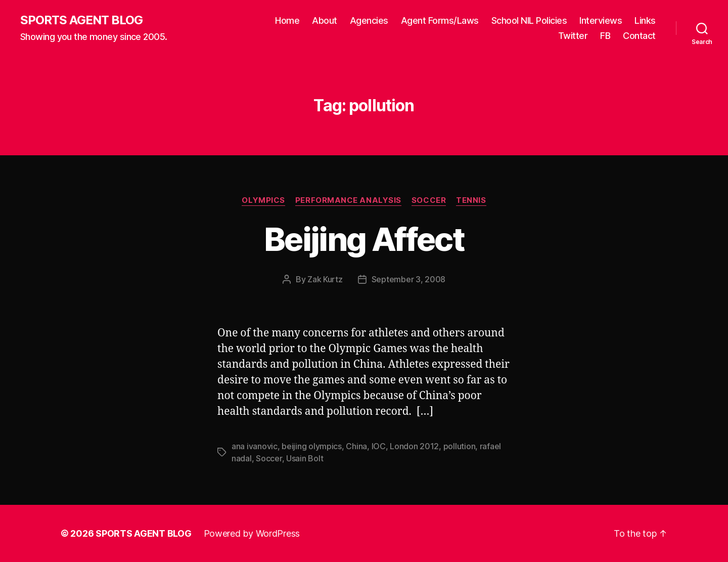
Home (287, 20)
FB (605, 36)
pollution (460, 446)
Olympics (263, 200)
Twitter (573, 36)
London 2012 (414, 446)
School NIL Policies (529, 20)
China (356, 446)
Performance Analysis (348, 200)
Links (645, 20)
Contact (639, 36)
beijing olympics (312, 446)
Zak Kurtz (325, 279)
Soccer (429, 200)
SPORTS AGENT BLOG (81, 20)
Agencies (369, 20)
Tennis (471, 200)
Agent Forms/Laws (440, 20)
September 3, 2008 (408, 279)
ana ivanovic (255, 446)
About (325, 20)
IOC (379, 446)
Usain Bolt (305, 458)
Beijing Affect (364, 239)
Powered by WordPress (252, 533)
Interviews (601, 20)
